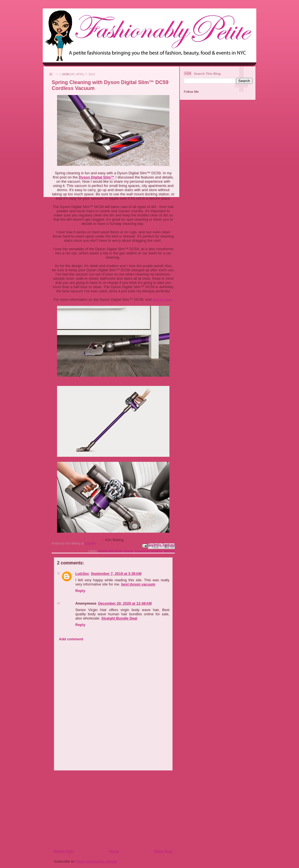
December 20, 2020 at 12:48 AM (125, 603)
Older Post (163, 851)
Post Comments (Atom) (97, 861)
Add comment (71, 639)
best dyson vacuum (138, 584)
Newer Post (64, 851)
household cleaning (148, 551)
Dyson (129, 551)
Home (114, 851)
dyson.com (162, 299)
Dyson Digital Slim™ (97, 177)
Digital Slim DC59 (110, 551)
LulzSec (82, 574)
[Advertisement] (88, 810)
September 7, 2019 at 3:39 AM (116, 574)
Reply (80, 591)
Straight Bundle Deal (119, 618)
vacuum (169, 551)
